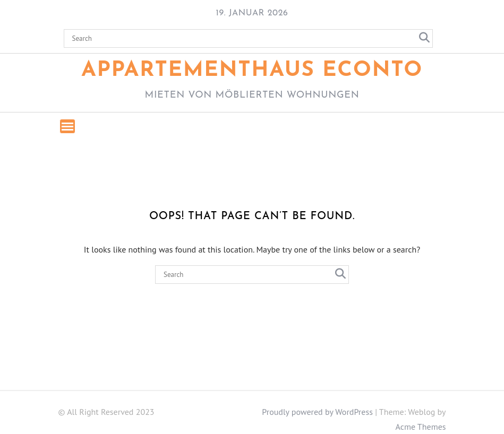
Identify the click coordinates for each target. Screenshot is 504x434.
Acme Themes (421, 427)
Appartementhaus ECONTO (252, 71)
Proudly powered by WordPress (317, 412)
